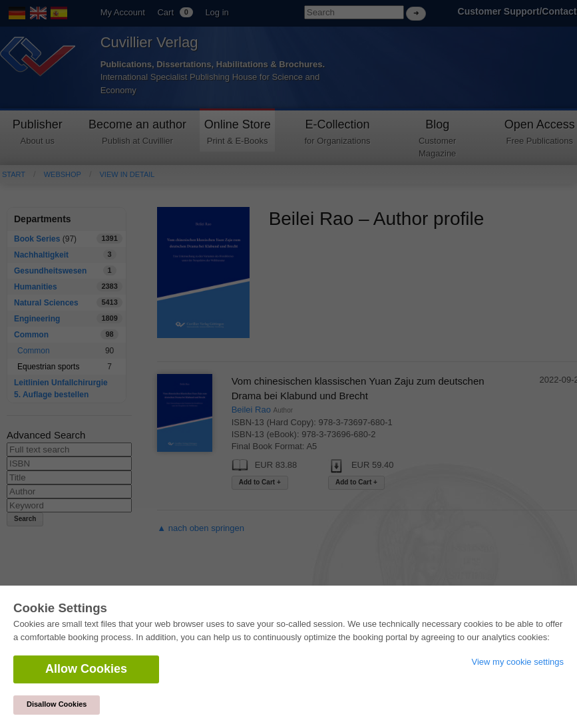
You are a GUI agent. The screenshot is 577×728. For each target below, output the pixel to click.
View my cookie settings (518, 662)
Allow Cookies (86, 669)
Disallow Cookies (57, 704)
